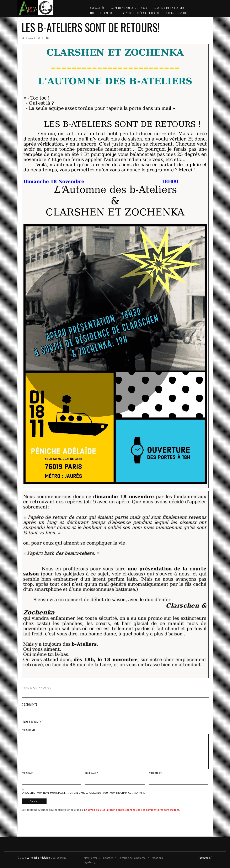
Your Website (156, 773)
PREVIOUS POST (30, 688)
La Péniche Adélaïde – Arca (129, 8)
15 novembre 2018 (34, 38)
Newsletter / (93, 858)
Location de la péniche (169, 8)
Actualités (97, 8)
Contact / (110, 858)
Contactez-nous (177, 13)
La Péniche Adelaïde (38, 858)
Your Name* (27, 773)
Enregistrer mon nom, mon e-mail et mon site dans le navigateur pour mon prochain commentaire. (83, 793)
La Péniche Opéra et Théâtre (141, 13)
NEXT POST (46, 688)
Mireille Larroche (103, 13)
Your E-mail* (91, 773)
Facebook (204, 858)
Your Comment (29, 730)
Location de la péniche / (135, 858)
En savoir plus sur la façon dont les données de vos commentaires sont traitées (132, 810)
